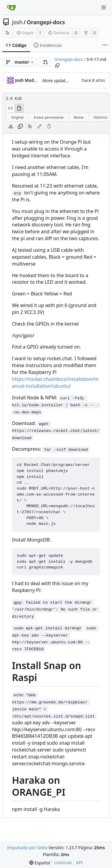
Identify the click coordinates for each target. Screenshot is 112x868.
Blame (79, 117)
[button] (45, 62)
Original (17, 117)
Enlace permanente (49, 117)
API (79, 862)
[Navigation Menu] (104, 7)
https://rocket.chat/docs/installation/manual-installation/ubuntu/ (55, 382)
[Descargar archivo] (11, 127)
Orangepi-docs (46, 22)
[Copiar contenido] (20, 127)
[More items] (105, 45)
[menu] (40, 863)
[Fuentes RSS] (7, 33)
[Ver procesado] (19, 108)
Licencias (63, 862)
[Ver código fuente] (10, 108)
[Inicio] (11, 7)
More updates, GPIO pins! (67, 80)
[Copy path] (57, 65)
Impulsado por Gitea (27, 848)
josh (17, 22)
